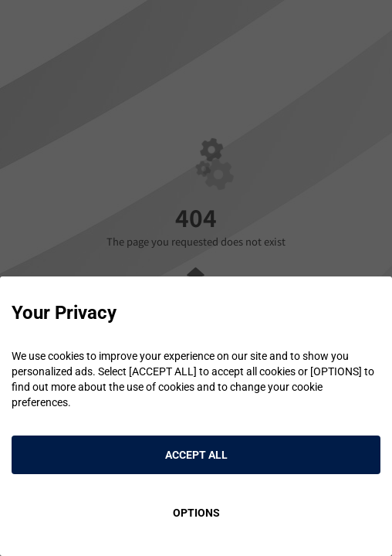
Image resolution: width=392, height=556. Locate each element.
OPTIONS (196, 513)
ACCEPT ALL (196, 455)
